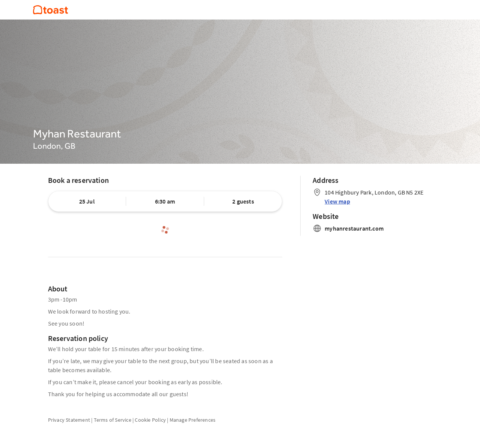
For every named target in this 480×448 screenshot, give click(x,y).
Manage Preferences (193, 420)
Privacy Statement (69, 420)
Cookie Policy (150, 420)
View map (337, 201)
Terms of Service (113, 420)
